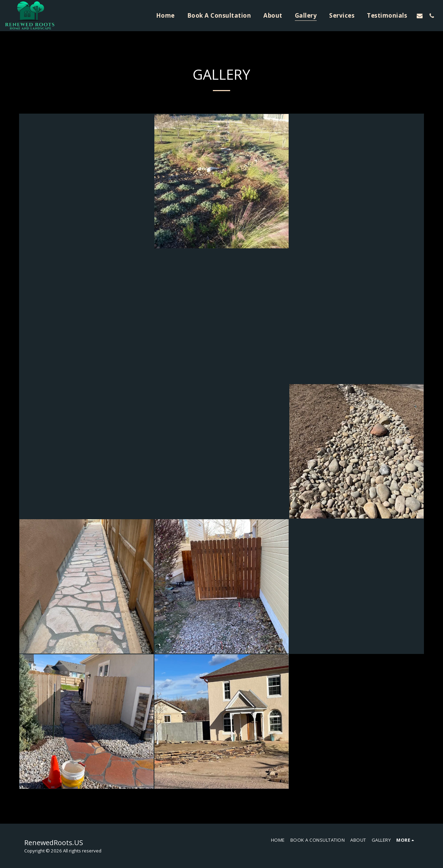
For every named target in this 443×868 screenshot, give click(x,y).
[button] (420, 16)
